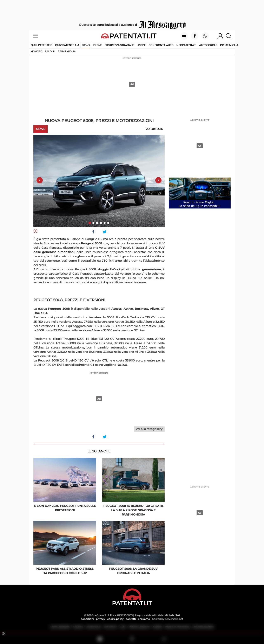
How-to (36, 51)
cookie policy (115, 619)
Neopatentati (186, 45)
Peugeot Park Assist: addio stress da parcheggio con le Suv (65, 571)
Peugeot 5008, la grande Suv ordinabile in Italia (133, 571)
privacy (100, 619)
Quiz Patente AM (67, 45)
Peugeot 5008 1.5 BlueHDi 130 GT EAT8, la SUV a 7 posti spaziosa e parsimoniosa (133, 510)
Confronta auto (161, 45)
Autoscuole (208, 45)
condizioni (87, 619)
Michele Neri (172, 615)
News (86, 45)
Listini (141, 45)
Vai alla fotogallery (149, 429)
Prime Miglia (229, 45)
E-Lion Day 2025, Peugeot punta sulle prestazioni (65, 508)
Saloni (50, 51)
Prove (97, 45)
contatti (131, 619)
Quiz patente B (41, 45)
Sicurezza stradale (119, 45)
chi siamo (144, 619)
